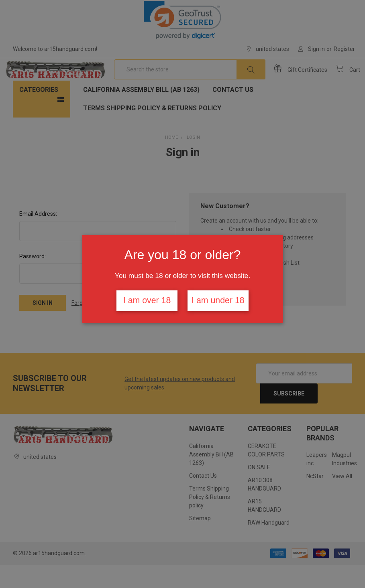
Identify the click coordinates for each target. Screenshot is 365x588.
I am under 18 (218, 300)
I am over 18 (147, 300)
